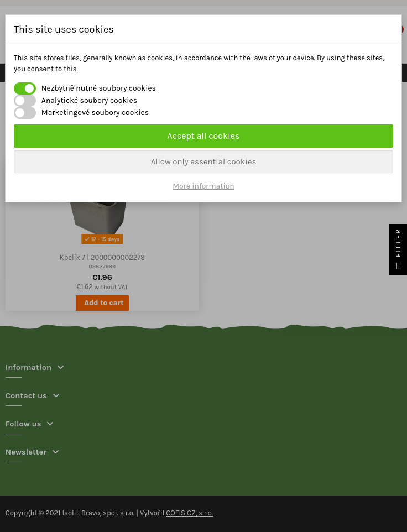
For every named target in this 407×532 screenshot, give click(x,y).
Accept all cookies (204, 136)
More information (203, 186)
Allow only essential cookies (204, 161)
